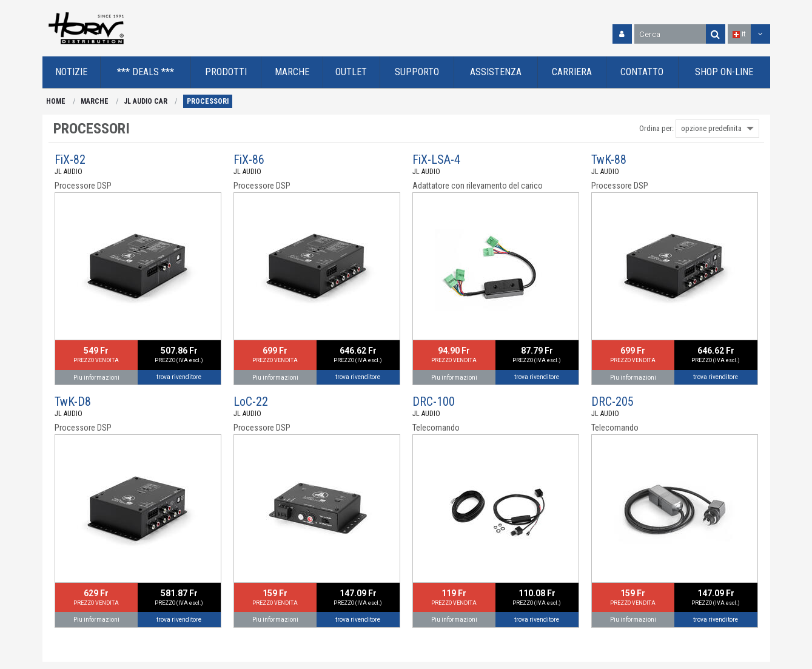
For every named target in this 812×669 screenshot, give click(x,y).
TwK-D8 (73, 402)
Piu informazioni (96, 378)
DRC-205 (612, 402)
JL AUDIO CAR (146, 101)
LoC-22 (251, 402)
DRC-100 (434, 402)
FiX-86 (249, 160)
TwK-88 (609, 160)
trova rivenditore (179, 377)
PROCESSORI (208, 101)
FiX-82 (70, 160)
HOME (56, 101)
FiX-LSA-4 (436, 160)
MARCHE (95, 101)
